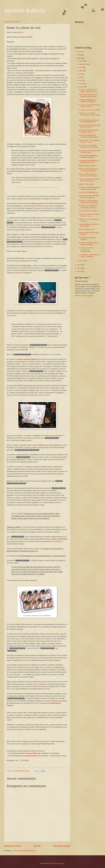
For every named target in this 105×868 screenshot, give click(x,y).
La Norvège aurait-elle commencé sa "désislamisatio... (86, 250)
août (81, 67)
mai (80, 77)
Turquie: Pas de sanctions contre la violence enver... (90, 126)
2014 (79, 58)
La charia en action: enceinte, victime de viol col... (89, 131)
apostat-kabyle (25, 10)
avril (81, 80)
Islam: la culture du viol (86, 229)
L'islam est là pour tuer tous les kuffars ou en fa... (89, 215)
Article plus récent (13, 846)
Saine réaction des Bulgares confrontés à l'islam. (88, 156)
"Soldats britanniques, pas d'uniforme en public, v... (88, 101)
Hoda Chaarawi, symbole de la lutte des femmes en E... (89, 121)
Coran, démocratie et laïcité (88, 211)
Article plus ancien (62, 846)
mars (81, 84)
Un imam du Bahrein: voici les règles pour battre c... (89, 244)
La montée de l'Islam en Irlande (89, 110)
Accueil (37, 846)
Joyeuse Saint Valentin (86, 184)
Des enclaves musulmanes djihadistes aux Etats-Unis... (89, 146)
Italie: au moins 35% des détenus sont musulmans (88, 175)
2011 (79, 271)
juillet (81, 71)
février (81, 87)
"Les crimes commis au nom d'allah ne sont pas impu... (88, 96)
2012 (79, 268)
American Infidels (26, 37)
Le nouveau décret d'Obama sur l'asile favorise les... (90, 106)
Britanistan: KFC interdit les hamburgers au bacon (88, 207)
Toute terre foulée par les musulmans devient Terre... (89, 136)
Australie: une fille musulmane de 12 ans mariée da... (89, 197)
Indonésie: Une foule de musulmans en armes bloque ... (89, 115)
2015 (79, 55)
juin (80, 74)
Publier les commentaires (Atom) (25, 851)
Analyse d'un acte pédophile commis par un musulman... (89, 202)
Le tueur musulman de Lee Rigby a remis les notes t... (89, 90)
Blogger (62, 863)
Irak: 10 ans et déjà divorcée (88, 192)
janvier (82, 261)
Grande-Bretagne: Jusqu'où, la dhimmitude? (89, 225)
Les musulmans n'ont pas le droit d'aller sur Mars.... (90, 151)
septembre (83, 64)
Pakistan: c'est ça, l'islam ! (87, 166)
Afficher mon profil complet (84, 296)
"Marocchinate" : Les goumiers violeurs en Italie (89, 141)
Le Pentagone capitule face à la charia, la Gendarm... (89, 256)
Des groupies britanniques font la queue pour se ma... (89, 161)
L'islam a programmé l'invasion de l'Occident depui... (89, 180)
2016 (79, 52)
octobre (82, 61)
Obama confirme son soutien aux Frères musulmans (88, 170)
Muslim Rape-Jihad (48, 744)
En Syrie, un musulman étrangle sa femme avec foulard (89, 188)
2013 (79, 265)
